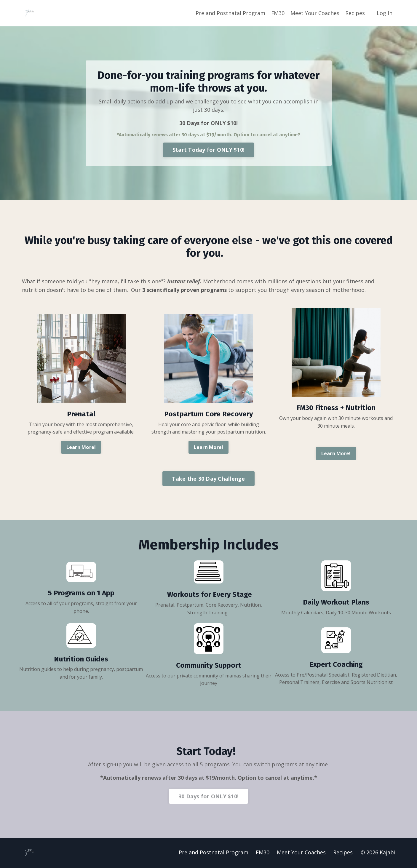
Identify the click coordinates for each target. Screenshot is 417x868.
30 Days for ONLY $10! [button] (208, 797)
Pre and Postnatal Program (230, 13)
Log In (385, 13)
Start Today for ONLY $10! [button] (208, 150)
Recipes (355, 13)
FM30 (278, 13)
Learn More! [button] (81, 448)
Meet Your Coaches (315, 13)
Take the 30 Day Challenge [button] (208, 479)
